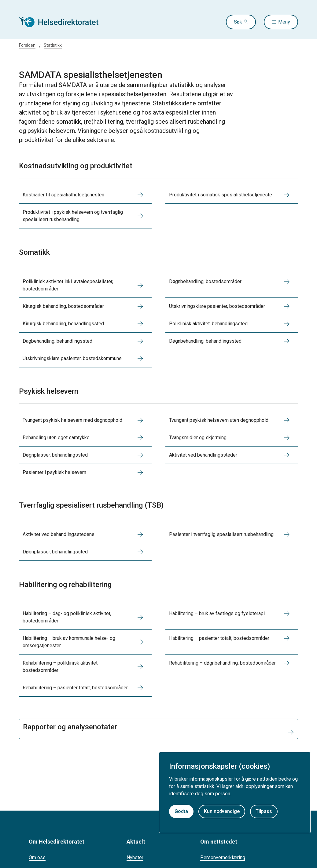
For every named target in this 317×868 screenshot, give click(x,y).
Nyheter (135, 857)
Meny (284, 22)
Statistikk (53, 45)
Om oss (37, 857)
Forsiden (27, 45)
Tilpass (264, 811)
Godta (181, 811)
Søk (238, 22)
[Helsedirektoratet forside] (63, 22)
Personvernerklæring (223, 857)
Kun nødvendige (222, 811)
